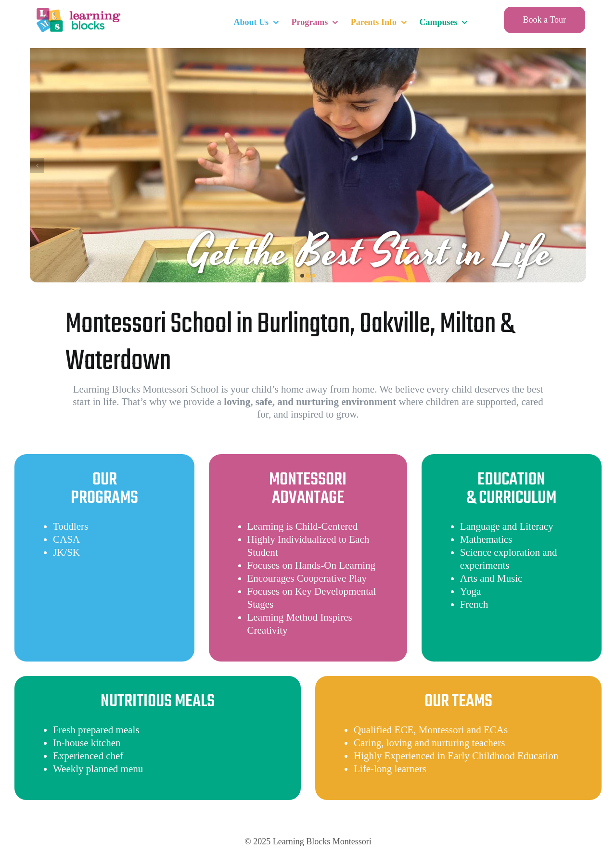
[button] (302, 276)
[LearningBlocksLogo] (77, 10)
